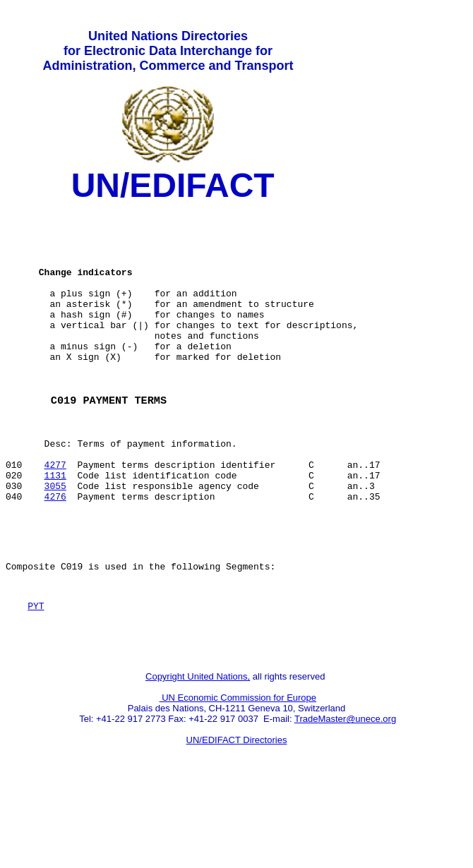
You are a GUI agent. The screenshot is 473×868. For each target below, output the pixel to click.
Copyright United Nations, (198, 752)
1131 (55, 527)
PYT (36, 675)
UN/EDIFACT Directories (237, 815)
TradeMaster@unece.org (345, 794)
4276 (55, 553)
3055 (55, 540)
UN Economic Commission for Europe (238, 773)
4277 (55, 514)
